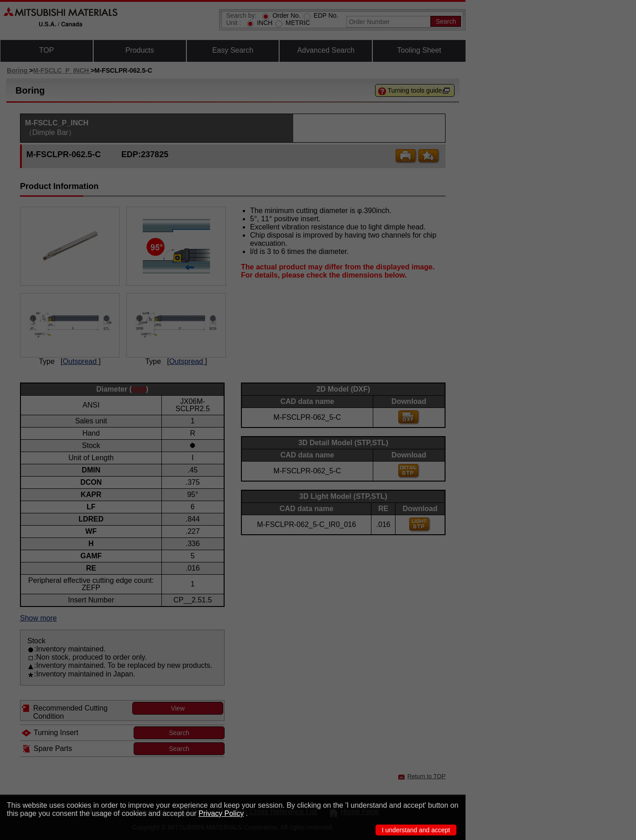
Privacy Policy (221, 813)
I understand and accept (416, 830)
